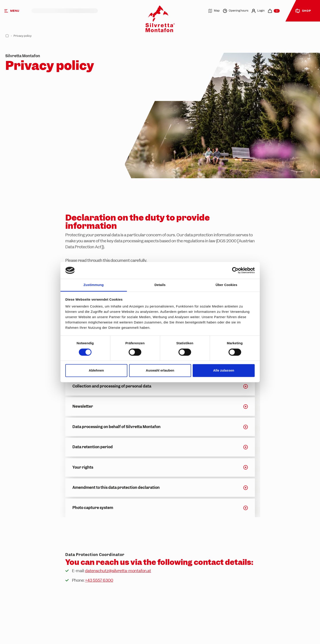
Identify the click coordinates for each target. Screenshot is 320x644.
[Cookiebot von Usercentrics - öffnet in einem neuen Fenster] (235, 270)
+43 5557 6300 (99, 580)
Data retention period (93, 447)
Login (258, 11)
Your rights (83, 467)
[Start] (7, 36)
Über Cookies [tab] (227, 285)
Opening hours (236, 11)
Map (214, 11)
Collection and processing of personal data (112, 386)
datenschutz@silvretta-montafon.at (118, 571)
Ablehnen (96, 371)
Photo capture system (93, 508)
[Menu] (16, 11)
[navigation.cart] (274, 11)
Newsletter (83, 406)
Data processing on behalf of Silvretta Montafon (116, 427)
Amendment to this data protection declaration (116, 487)
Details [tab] (160, 285)
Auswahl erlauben (160, 371)
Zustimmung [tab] (94, 285)
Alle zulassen (224, 371)
